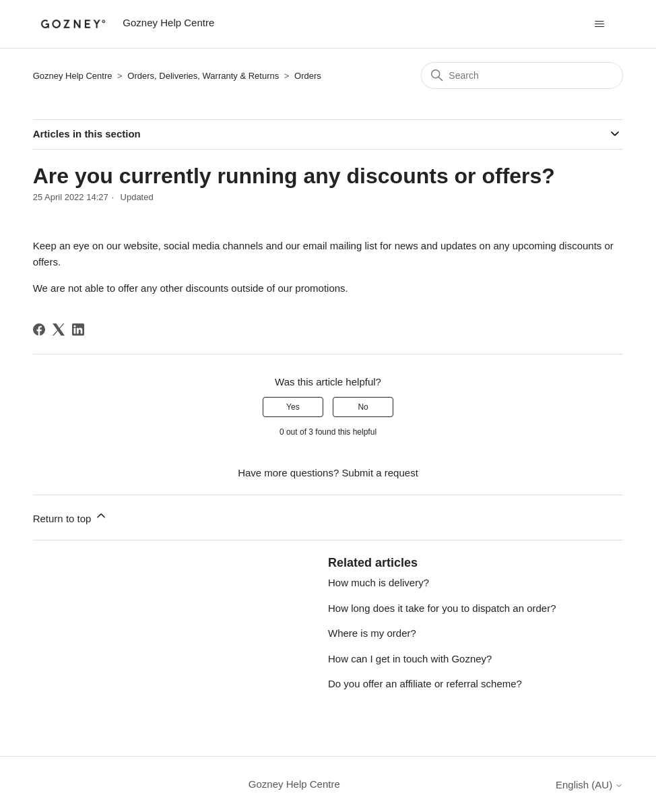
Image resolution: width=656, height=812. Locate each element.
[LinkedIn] (78, 330)
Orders (308, 76)
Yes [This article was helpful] (293, 407)
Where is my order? (372, 633)
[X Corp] (59, 330)
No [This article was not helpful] (363, 407)
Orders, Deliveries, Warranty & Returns (203, 76)
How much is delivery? (379, 583)
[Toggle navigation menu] (599, 24)
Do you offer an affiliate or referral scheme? (425, 684)
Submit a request (380, 473)
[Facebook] (39, 330)
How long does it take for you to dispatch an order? (442, 608)
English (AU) (589, 785)
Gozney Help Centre (73, 76)
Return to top (70, 517)
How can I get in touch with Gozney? (410, 659)
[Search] (522, 75)
